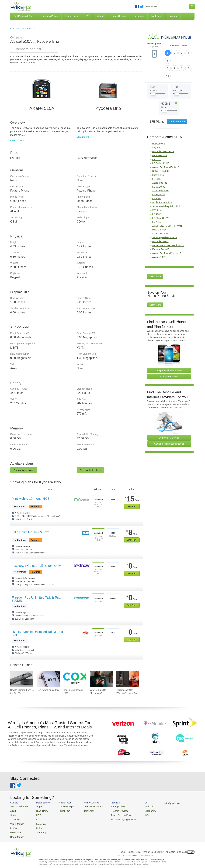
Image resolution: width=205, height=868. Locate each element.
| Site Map (181, 848)
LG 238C (157, 160)
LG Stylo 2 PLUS (161, 144)
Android (136, 806)
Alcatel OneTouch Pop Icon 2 (167, 234)
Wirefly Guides (158, 803)
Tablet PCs (61, 810)
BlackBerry (39, 810)
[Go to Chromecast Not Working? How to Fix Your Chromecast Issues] (128, 679)
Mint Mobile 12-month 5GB (31, 499)
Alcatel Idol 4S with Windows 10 (168, 226)
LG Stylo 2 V (159, 176)
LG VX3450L (159, 168)
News (147, 6)
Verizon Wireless (18, 806)
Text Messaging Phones (114, 818)
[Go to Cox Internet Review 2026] (75, 679)
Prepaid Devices (110, 810)
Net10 (13, 825)
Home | (123, 848)
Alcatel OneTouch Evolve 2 (166, 148)
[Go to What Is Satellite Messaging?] (101, 679)
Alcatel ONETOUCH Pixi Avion (167, 207)
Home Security (119, 16)
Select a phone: (154, 45)
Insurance (139, 16)
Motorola (38, 822)
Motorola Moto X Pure (163, 133)
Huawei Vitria (159, 125)
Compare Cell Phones (21, 29)
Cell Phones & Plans (24, 16)
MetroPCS (15, 829)
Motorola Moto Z (160, 223)
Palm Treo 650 (160, 137)
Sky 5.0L (157, 129)
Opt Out (191, 848)
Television (83, 810)
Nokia (36, 825)
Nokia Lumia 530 (161, 152)
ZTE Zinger (158, 191)
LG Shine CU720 (161, 199)
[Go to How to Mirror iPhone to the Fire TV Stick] (22, 679)
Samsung (38, 829)
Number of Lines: (179, 46)
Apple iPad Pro (160, 164)
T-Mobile (14, 818)
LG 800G (157, 180)
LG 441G (157, 203)
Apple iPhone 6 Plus (162, 184)
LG (35, 818)
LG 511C (157, 141)
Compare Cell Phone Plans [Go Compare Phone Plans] (169, 352)
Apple (36, 806)
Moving (173, 16)
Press (154, 6)
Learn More (155, 258)
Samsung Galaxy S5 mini (165, 219)
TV (87, 16)
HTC (36, 814)
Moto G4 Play (159, 211)
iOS (135, 814)
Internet (100, 16)
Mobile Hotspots (63, 806)
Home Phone (72, 16)
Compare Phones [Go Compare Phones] (169, 358)
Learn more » (17, 140)
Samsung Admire (161, 172)
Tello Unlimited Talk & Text (30, 532)
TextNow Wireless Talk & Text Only (36, 566)
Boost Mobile (16, 833)
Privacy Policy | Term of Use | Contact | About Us (151, 848)
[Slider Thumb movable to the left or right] (153, 76)
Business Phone (50, 16)
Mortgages (157, 16)
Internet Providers (87, 806)
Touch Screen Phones (113, 814)
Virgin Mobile (16, 822)
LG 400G (157, 195)
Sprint (13, 814)
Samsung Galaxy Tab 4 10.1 (166, 187)
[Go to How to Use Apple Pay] (48, 679)
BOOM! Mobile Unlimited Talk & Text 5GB (38, 633)
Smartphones (109, 806)
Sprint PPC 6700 (161, 215)
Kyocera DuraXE (161, 230)
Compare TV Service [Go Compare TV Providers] (169, 419)
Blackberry (138, 810)
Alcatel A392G (159, 238)
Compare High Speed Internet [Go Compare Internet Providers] (169, 425)
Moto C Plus (158, 156)
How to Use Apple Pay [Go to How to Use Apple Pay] (48, 690)
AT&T (13, 810)
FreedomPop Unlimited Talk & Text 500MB (36, 599)
